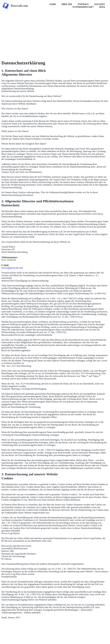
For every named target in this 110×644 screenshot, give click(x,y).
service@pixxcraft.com (12, 268)
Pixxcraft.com (19, 6)
